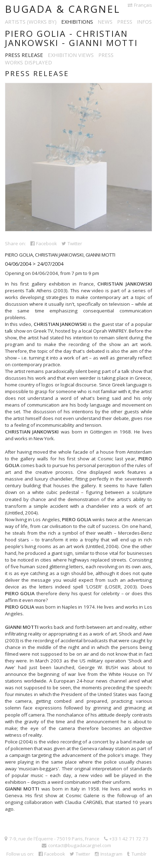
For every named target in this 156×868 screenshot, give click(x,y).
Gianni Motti (100, 255)
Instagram (109, 854)
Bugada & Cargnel (63, 9)
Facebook (44, 243)
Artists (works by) (31, 22)
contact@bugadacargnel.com (76, 845)
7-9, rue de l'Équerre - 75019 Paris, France (52, 839)
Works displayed (28, 62)
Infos (144, 22)
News (105, 22)
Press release (24, 55)
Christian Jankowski (59, 255)
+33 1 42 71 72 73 (126, 839)
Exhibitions (77, 22)
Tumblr (137, 854)
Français (140, 5)
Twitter (72, 243)
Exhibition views (71, 55)
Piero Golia (19, 255)
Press (125, 22)
